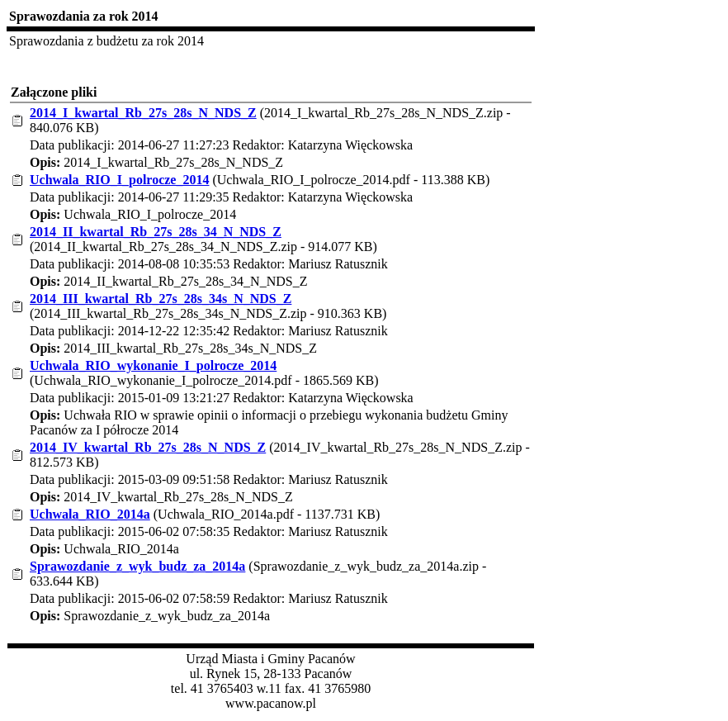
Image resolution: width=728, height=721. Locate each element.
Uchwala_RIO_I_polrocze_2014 (119, 180)
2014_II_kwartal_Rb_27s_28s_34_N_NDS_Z (156, 232)
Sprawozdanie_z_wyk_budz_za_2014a (137, 566)
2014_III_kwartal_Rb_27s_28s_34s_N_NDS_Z (161, 299)
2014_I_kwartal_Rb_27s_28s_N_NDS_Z (143, 113)
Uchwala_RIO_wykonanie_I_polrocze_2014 (153, 365)
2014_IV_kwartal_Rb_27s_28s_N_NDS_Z (148, 447)
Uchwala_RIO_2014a (90, 514)
